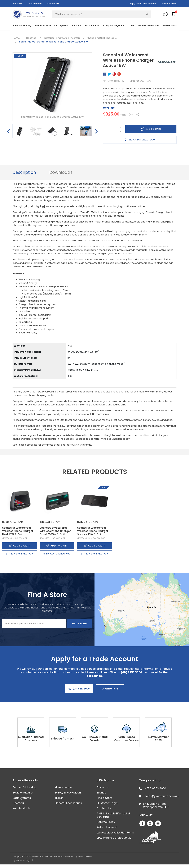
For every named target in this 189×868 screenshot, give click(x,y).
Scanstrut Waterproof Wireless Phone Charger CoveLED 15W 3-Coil (55, 531)
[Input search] (98, 14)
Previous (8, 131)
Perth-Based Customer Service (126, 739)
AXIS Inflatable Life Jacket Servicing (113, 815)
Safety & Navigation (113, 25)
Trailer (131, 25)
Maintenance (92, 25)
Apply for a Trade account (143, 4)
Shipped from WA (63, 739)
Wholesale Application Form (115, 833)
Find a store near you (140, 140)
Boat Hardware (43, 25)
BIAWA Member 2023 (158, 739)
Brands (101, 793)
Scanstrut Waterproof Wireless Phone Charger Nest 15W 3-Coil (18, 531)
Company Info (150, 780)
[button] (174, 14)
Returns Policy (106, 822)
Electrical (77, 25)
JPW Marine (106, 780)
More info (109, 108)
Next (96, 131)
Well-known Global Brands (95, 739)
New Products (169, 25)
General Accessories (148, 25)
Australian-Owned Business (31, 739)
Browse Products (25, 780)
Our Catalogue (34, 4)
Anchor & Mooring (22, 25)
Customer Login (107, 803)
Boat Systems (61, 25)
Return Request (107, 827)
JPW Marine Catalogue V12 (114, 838)
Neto (80, 856)
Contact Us (53, 4)
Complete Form (110, 689)
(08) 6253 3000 (79, 689)
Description (24, 172)
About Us (17, 4)
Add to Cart (19, 546)
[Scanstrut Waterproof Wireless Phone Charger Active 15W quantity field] (111, 129)
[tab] (24, 172)
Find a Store (170, 4)
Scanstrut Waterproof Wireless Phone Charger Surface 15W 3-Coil (93, 531)
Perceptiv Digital (24, 860)
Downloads (61, 172)
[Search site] (147, 14)
